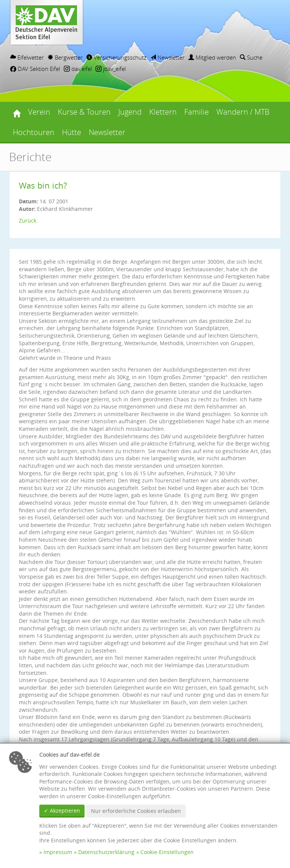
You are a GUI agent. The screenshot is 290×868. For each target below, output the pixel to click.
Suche (251, 57)
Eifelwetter (27, 57)
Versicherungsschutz (116, 57)
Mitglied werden (212, 57)
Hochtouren (34, 132)
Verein (39, 112)
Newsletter (167, 57)
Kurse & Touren (84, 112)
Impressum (58, 852)
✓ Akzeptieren (62, 810)
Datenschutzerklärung (106, 852)
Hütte (72, 132)
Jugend (130, 112)
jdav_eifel (111, 69)
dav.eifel (78, 69)
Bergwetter (65, 57)
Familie (197, 112)
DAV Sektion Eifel (35, 69)
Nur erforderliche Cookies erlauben (136, 811)
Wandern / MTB (243, 112)
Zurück (28, 220)
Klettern (163, 112)
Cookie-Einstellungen (167, 852)
